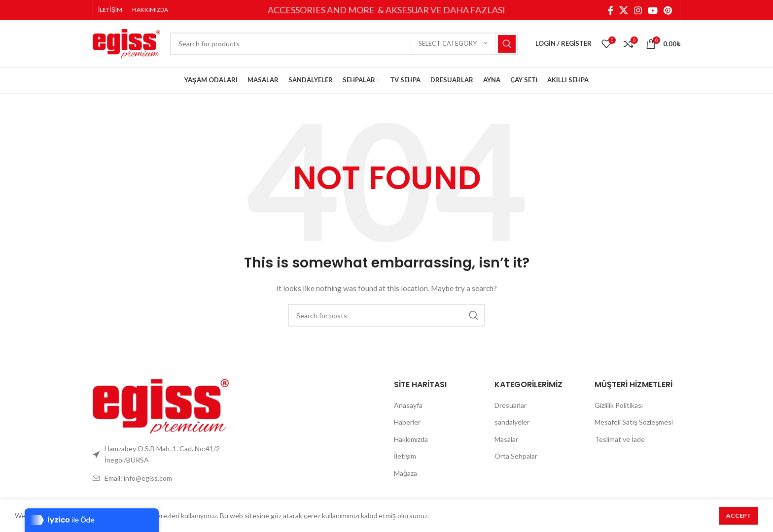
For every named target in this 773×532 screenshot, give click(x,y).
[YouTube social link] (653, 10)
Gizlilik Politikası (619, 410)
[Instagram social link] (638, 10)
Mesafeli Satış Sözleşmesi (634, 427)
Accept (739, 515)
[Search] (344, 47)
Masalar (506, 445)
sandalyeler (512, 427)
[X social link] (624, 10)
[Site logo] (126, 46)
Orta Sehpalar (516, 461)
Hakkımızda (411, 445)
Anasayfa (408, 410)
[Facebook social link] (611, 10)
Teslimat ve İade (620, 445)
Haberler (407, 427)
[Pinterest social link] (668, 10)
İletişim (405, 461)
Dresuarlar (510, 410)
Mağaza (405, 479)
